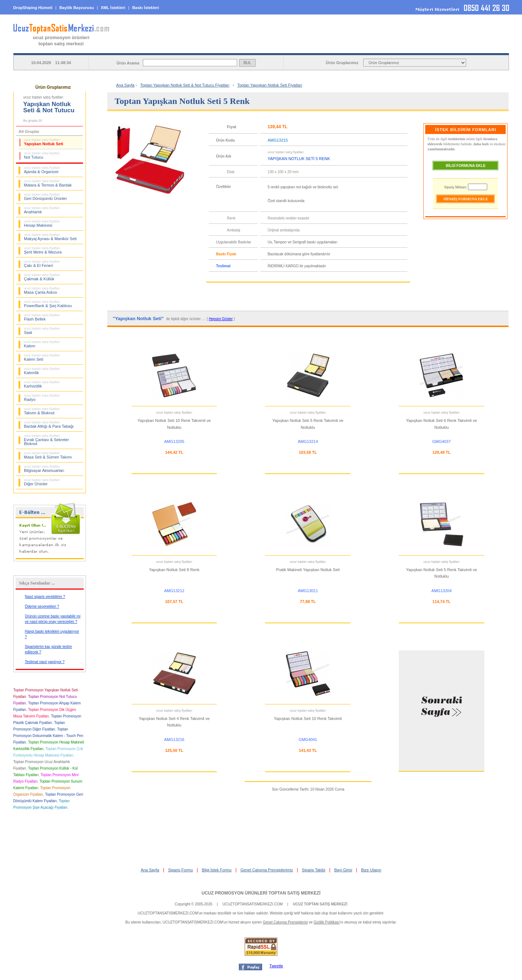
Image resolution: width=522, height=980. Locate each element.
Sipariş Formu (181, 870)
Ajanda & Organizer (42, 170)
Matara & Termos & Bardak (48, 183)
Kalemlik (42, 371)
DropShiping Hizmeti (33, 8)
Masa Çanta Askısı (42, 290)
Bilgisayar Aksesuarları (44, 469)
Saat (42, 331)
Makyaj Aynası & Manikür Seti (50, 237)
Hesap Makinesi (42, 223)
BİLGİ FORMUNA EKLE (466, 166)
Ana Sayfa (125, 85)
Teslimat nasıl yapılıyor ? (45, 662)
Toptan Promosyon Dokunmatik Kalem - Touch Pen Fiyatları (48, 736)
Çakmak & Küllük (42, 277)
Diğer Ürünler (42, 482)
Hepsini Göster (221, 319)
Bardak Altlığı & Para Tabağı (49, 424)
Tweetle (276, 966)
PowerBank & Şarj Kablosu (48, 304)
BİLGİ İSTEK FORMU (370, 47)
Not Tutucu (42, 155)
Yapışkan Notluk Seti (43, 142)
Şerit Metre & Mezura (43, 250)
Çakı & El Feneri (42, 264)
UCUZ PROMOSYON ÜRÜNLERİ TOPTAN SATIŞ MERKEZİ (261, 893)
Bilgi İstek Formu (217, 870)
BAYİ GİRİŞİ (462, 47)
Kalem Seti (42, 357)
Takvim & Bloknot (42, 411)
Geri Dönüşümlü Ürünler (45, 197)
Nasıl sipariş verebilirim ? (45, 597)
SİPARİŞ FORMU (277, 47)
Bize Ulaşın (371, 870)
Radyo (42, 398)
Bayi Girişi (343, 870)
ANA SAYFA (185, 47)
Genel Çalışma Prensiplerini (285, 922)
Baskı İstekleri (146, 8)
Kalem (42, 344)
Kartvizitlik (42, 384)
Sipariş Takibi (314, 870)
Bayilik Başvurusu (77, 8)
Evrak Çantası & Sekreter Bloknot (46, 440)
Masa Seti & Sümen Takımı (48, 455)
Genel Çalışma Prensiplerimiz (267, 870)
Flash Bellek (42, 317)
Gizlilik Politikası (327, 922)
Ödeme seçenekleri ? (42, 606)
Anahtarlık (42, 210)
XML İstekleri (113, 8)
